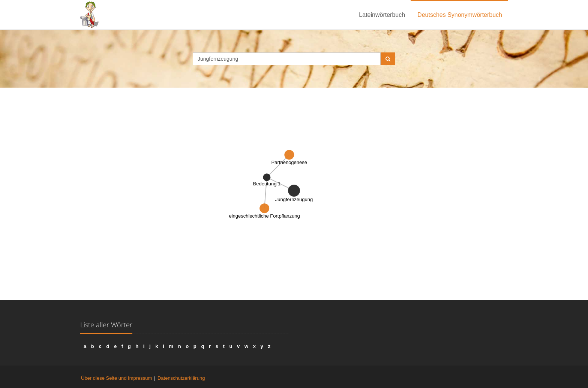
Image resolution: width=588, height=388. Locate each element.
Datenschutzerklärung (181, 378)
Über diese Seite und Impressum (116, 378)
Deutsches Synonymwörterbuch (460, 15)
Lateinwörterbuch (382, 15)
